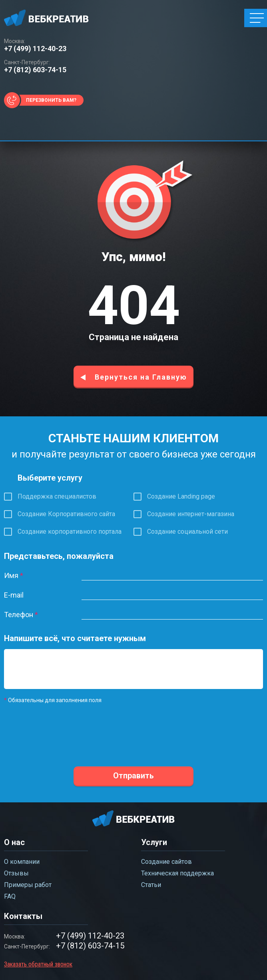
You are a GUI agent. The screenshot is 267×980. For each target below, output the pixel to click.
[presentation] (65, 735)
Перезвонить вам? (51, 100)
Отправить (133, 776)
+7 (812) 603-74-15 (35, 70)
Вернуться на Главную (141, 377)
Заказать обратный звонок (38, 964)
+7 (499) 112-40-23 (35, 49)
